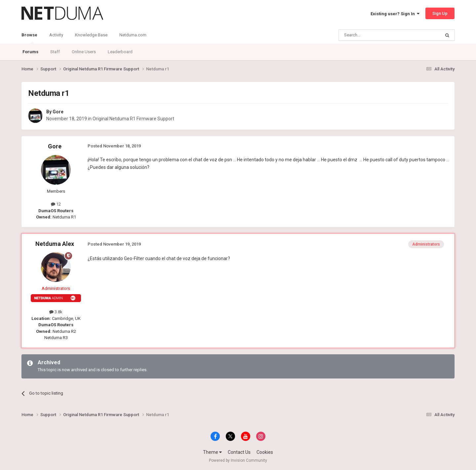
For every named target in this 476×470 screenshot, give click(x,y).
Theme (212, 452)
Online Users (84, 52)
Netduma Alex (55, 244)
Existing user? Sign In (395, 14)
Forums (30, 52)
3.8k (56, 312)
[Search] (374, 35)
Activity (56, 35)
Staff (55, 52)
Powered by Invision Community (238, 460)
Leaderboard (120, 52)
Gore (58, 112)
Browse (29, 38)
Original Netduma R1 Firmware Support (133, 119)
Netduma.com (133, 35)
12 (56, 204)
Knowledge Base (91, 35)
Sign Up (440, 13)
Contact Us (239, 452)
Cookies (265, 452)
